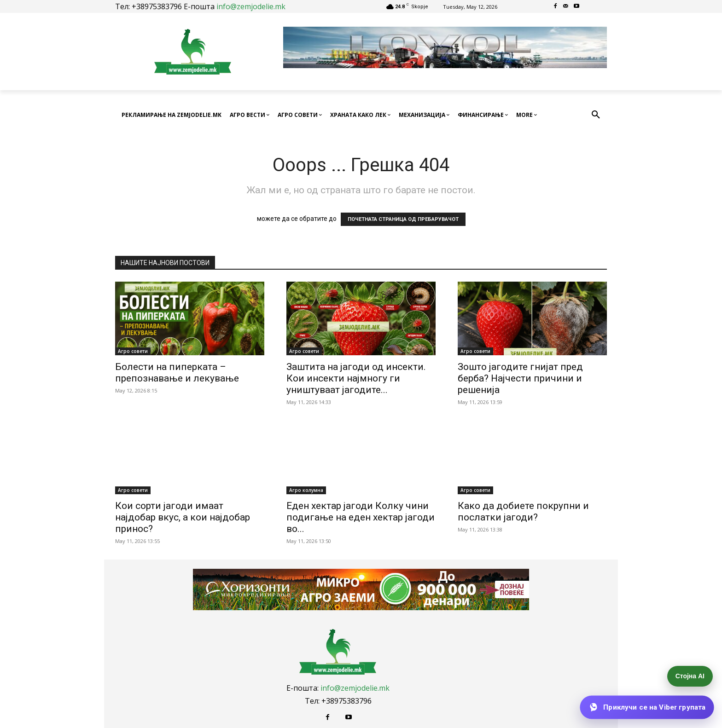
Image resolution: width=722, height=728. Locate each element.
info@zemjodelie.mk (251, 6)
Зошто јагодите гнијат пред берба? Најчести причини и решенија (520, 378)
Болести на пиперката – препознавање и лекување (177, 373)
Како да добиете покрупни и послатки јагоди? (523, 511)
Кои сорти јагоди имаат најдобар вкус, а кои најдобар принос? (183, 517)
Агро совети (133, 351)
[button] (596, 115)
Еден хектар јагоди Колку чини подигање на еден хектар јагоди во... (361, 517)
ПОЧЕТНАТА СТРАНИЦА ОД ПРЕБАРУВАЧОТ (403, 219)
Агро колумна (306, 490)
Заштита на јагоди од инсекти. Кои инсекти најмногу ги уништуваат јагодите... (356, 378)
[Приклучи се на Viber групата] (647, 707)
